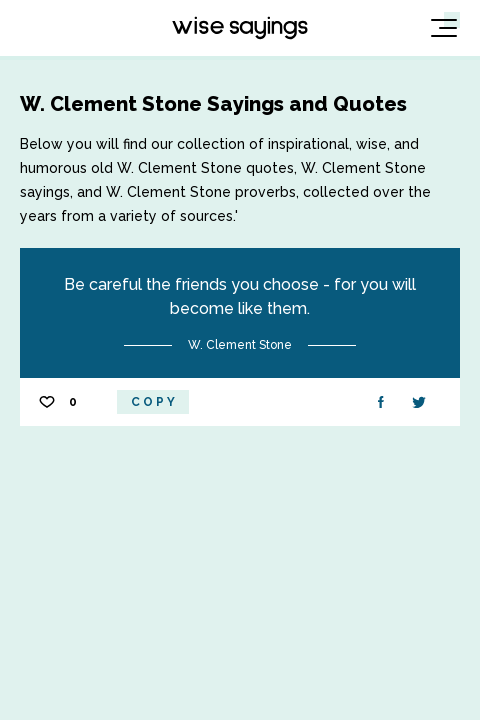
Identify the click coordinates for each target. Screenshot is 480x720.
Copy (154, 402)
